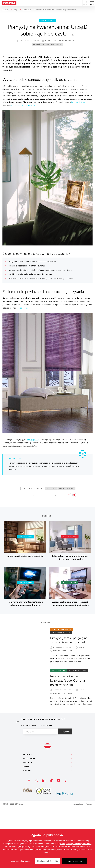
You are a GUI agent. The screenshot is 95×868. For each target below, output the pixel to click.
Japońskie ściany (54, 44)
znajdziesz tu (22, 368)
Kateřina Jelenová (29, 41)
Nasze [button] (29, 819)
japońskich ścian (78, 162)
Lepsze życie (39, 44)
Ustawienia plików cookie (20, 861)
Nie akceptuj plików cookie (47, 861)
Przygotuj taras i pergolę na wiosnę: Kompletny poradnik (71, 700)
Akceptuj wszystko (75, 861)
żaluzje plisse (33, 500)
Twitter (74, 555)
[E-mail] (40, 792)
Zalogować (67, 792)
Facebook (64, 555)
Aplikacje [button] (27, 823)
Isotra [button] (26, 827)
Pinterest (69, 555)
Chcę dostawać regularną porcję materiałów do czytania (43, 782)
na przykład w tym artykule (23, 165)
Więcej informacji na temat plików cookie (76, 844)
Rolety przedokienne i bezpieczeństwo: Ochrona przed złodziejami (69, 740)
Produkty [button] (28, 815)
